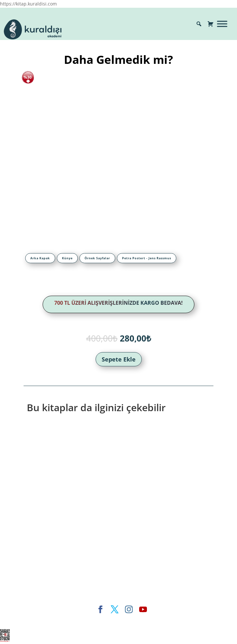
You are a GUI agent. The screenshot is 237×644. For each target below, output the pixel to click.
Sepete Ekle (119, 359)
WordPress (147, 620)
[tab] (40, 258)
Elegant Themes (63, 620)
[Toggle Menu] (222, 24)
